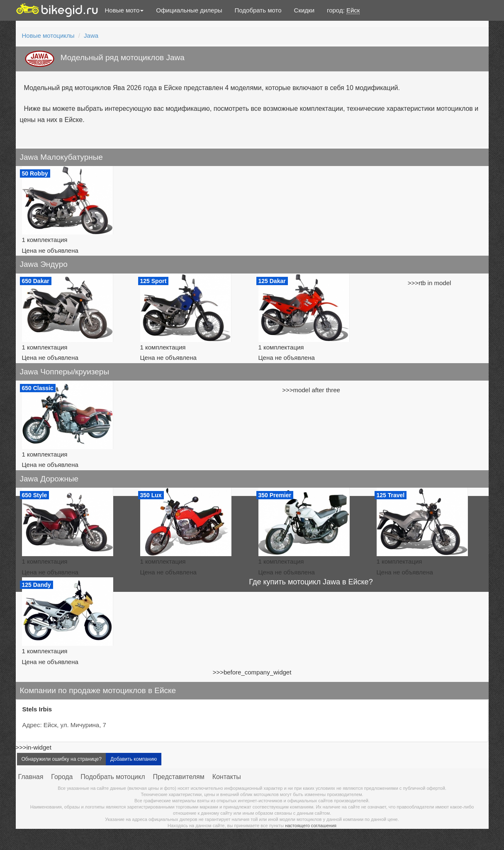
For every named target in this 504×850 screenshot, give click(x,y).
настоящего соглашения (311, 826)
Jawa (91, 35)
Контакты (227, 777)
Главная (31, 777)
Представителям (178, 777)
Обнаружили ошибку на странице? (62, 759)
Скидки (304, 10)
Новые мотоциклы (48, 35)
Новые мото (124, 10)
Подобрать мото (258, 10)
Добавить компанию (134, 759)
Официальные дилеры (189, 10)
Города (62, 777)
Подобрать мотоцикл (113, 777)
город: (343, 10)
